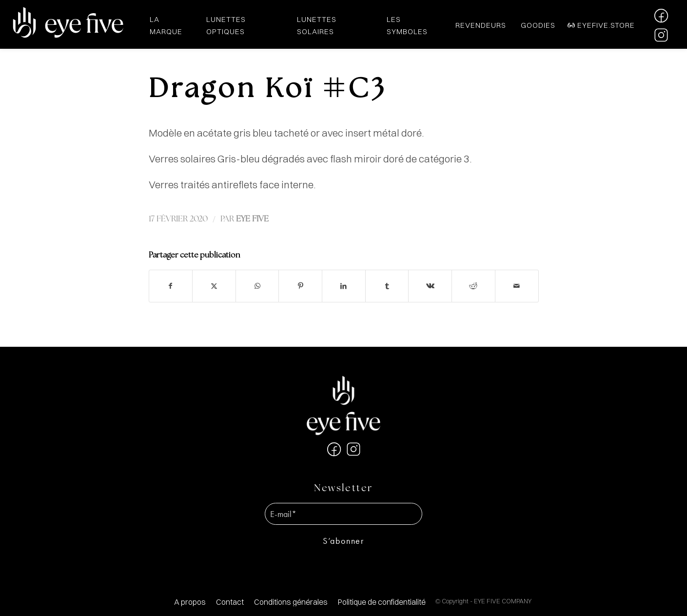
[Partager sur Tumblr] (387, 286)
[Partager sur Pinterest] (300, 286)
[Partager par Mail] (517, 286)
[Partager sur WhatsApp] (257, 286)
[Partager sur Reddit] (473, 286)
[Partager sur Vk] (430, 286)
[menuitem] (190, 602)
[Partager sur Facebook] (171, 286)
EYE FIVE (252, 219)
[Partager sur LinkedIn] (344, 286)
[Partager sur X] (214, 286)
